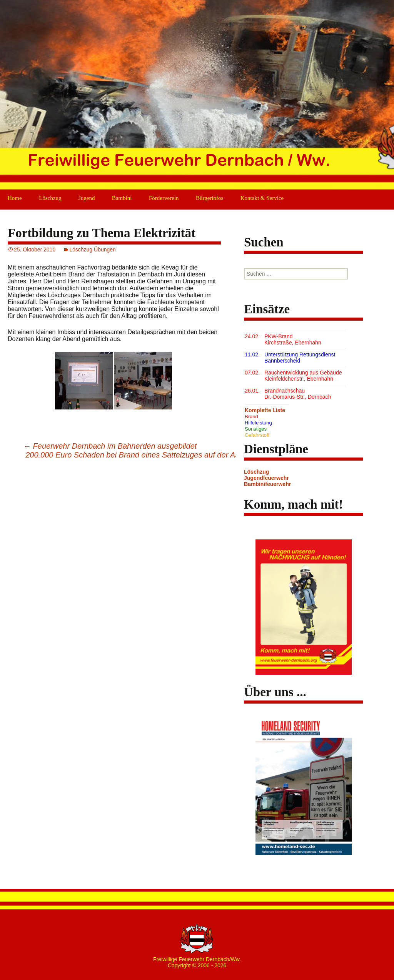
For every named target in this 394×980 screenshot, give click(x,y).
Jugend (87, 198)
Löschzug (50, 198)
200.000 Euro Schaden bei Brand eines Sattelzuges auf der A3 (137, 455)
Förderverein (164, 198)
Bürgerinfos (210, 198)
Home (15, 198)
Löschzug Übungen (93, 250)
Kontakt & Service (262, 198)
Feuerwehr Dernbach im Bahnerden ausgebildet (110, 446)
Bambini (122, 198)
